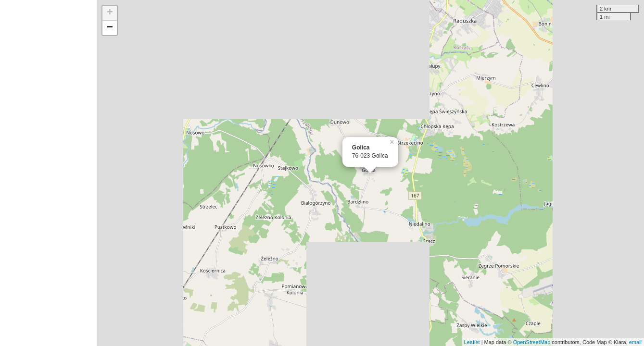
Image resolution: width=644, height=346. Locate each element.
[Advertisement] (48, 173)
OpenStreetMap (532, 342)
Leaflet (472, 342)
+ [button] (110, 13)
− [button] (110, 28)
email (635, 342)
